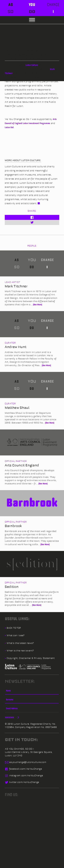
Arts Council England (22, 465)
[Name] (32, 692)
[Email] (32, 709)
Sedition (12, 587)
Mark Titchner (16, 286)
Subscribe (12, 717)
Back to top (14, 628)
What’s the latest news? (20, 643)
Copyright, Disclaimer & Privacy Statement (31, 658)
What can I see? (16, 635)
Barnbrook (13, 526)
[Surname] (32, 701)
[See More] (37, 304)
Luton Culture (32, 65)
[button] (32, 20)
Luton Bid (9, 127)
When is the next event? (20, 651)
